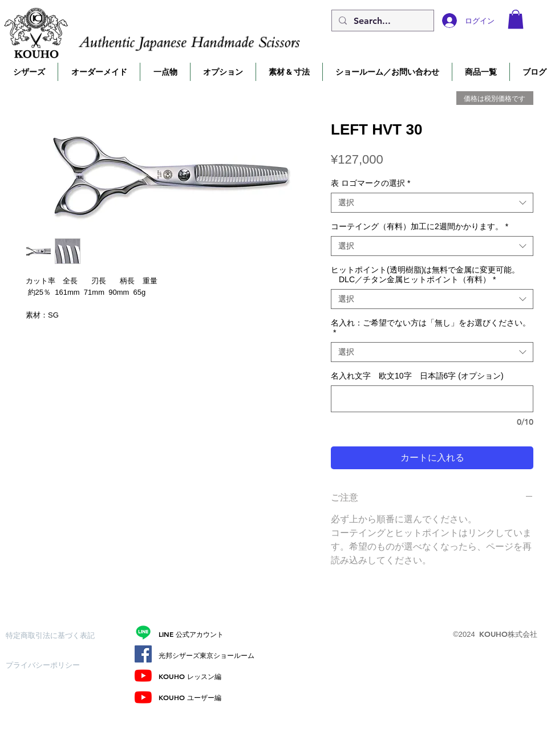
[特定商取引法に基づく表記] (50, 635)
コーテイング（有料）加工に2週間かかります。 (420, 226)
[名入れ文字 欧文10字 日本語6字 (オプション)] (432, 399)
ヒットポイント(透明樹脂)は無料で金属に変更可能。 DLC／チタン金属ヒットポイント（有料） (425, 275)
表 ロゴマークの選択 (370, 183)
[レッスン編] (143, 676)
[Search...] (382, 21)
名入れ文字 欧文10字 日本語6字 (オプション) (417, 376)
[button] (516, 19)
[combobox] (432, 203)
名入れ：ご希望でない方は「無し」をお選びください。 (431, 328)
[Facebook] (143, 654)
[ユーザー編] (143, 697)
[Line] (143, 632)
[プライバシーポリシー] (46, 665)
